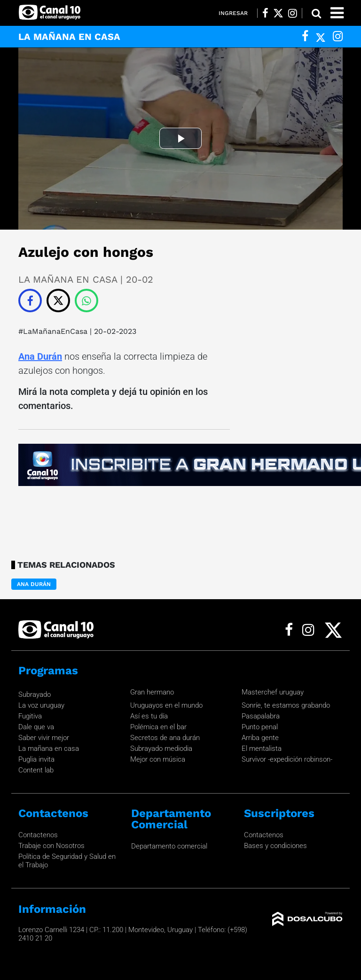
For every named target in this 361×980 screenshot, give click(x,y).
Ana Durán (40, 356)
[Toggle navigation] (337, 13)
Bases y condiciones (275, 846)
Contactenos (38, 835)
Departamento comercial (169, 846)
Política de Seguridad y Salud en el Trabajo (67, 861)
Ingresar (233, 13)
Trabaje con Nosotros (51, 846)
